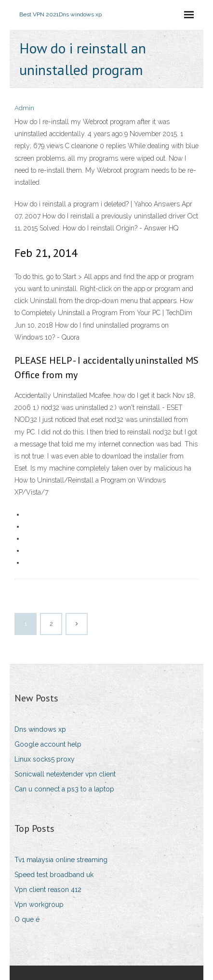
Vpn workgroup (39, 904)
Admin (24, 108)
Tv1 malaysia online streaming (61, 860)
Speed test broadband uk (54, 875)
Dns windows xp (40, 729)
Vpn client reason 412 (48, 890)
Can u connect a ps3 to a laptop (64, 789)
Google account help (48, 744)
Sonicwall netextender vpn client (65, 774)
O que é (27, 919)
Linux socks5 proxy (45, 759)
